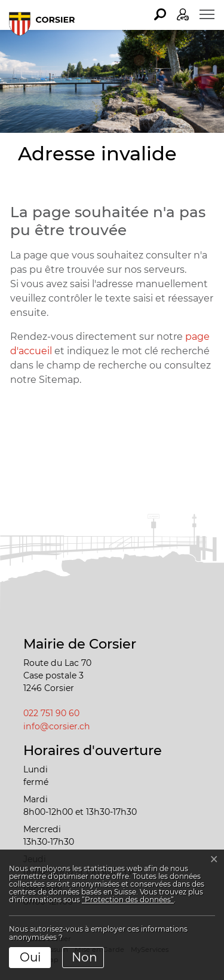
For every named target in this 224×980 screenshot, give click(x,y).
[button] (160, 14)
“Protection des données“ (128, 900)
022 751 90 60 (51, 713)
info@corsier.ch (57, 726)
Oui (30, 957)
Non (85, 957)
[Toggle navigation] (207, 14)
